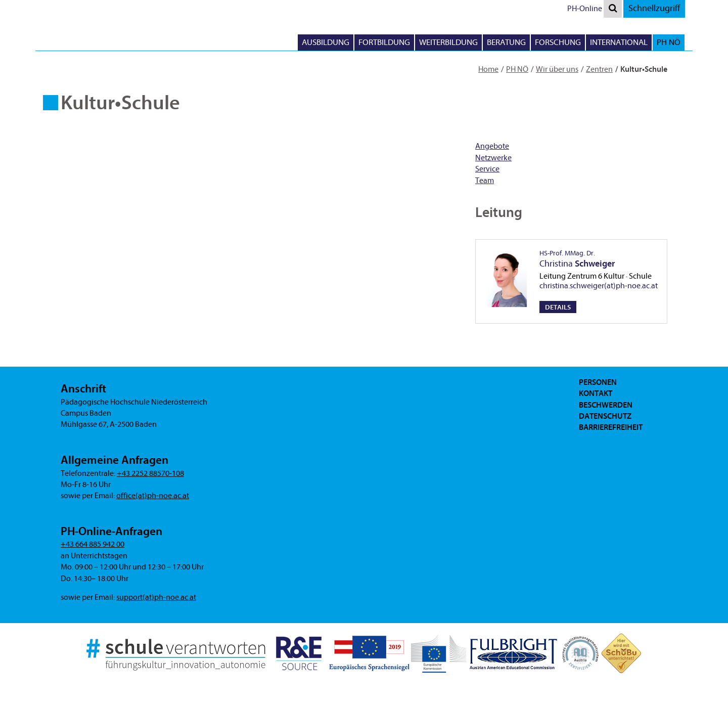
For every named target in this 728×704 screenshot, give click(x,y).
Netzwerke (493, 158)
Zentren (599, 69)
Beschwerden (606, 405)
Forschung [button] (558, 42)
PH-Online (585, 9)
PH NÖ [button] (669, 42)
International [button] (619, 42)
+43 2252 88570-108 (150, 473)
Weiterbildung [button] (448, 42)
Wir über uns (557, 69)
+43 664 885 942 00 (93, 544)
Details (558, 307)
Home (488, 69)
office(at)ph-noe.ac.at (153, 496)
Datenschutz (605, 416)
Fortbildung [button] (384, 42)
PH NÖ (517, 69)
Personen (598, 382)
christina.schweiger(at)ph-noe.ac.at (599, 286)
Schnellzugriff (654, 8)
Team (485, 181)
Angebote (492, 146)
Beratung (506, 42)
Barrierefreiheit (611, 427)
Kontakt (596, 393)
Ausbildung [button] (326, 42)
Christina (577, 259)
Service (487, 169)
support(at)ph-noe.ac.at (156, 597)
